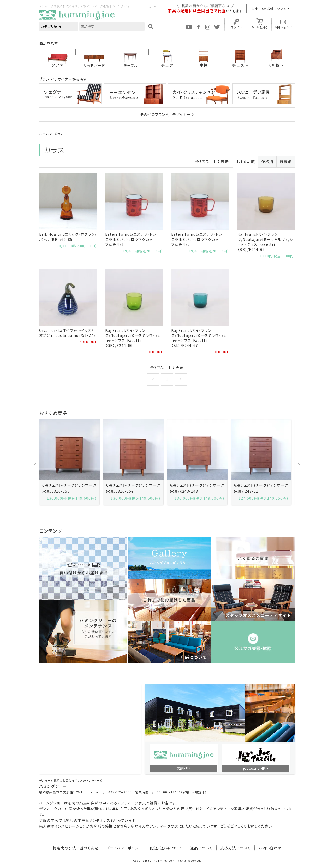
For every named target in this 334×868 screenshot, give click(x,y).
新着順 (286, 162)
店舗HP (182, 768)
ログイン (236, 27)
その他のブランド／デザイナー (165, 114)
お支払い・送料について (269, 8)
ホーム (44, 134)
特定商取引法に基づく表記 (76, 848)
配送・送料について (166, 848)
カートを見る (260, 27)
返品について (201, 848)
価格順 (267, 162)
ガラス (59, 134)
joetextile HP (254, 768)
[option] (69, 462)
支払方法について (236, 848)
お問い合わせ (283, 27)
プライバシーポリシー (124, 848)
